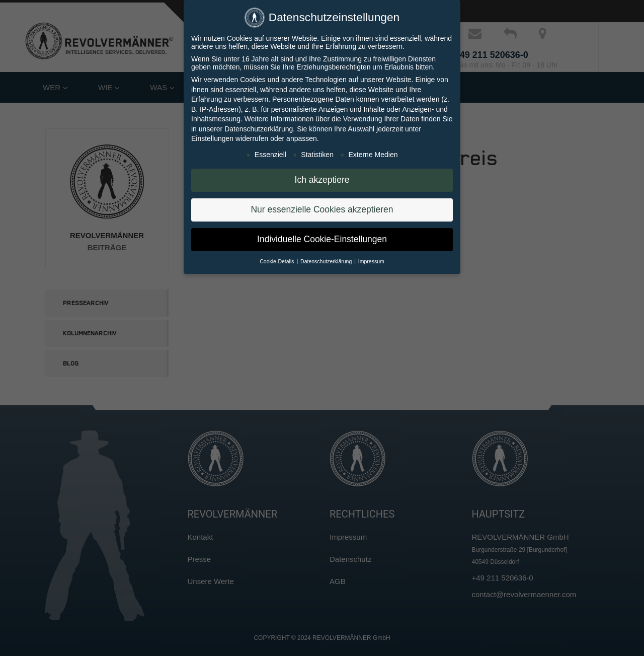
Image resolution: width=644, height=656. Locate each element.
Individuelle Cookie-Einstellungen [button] (322, 239)
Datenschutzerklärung (259, 128)
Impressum (371, 261)
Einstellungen (212, 138)
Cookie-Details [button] (277, 261)
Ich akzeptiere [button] (322, 179)
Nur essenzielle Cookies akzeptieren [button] (322, 209)
